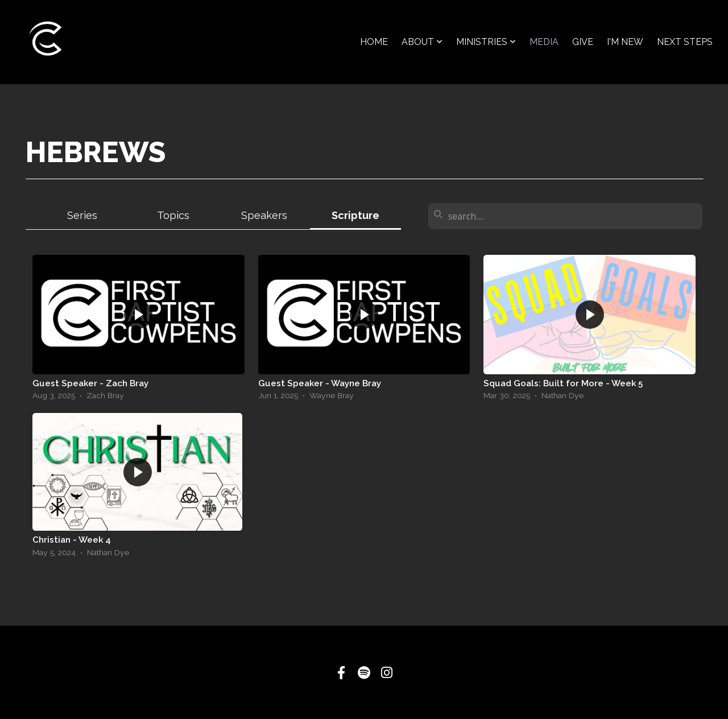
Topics (173, 215)
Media (544, 42)
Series (82, 215)
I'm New (625, 42)
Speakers (264, 215)
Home (374, 42)
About (422, 42)
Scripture (355, 215)
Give (583, 42)
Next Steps (685, 42)
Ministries (486, 42)
